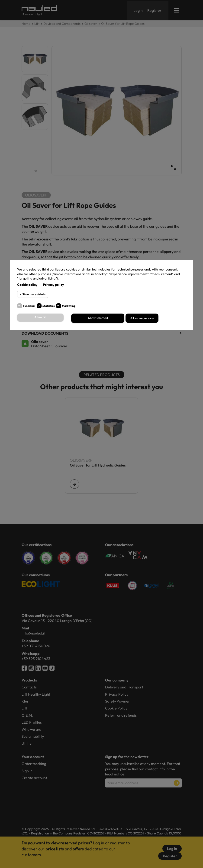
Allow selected (98, 318)
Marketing (69, 306)
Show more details (34, 294)
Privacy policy (53, 285)
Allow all (40, 317)
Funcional (29, 306)
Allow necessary (142, 318)
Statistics (49, 306)
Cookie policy (27, 285)
